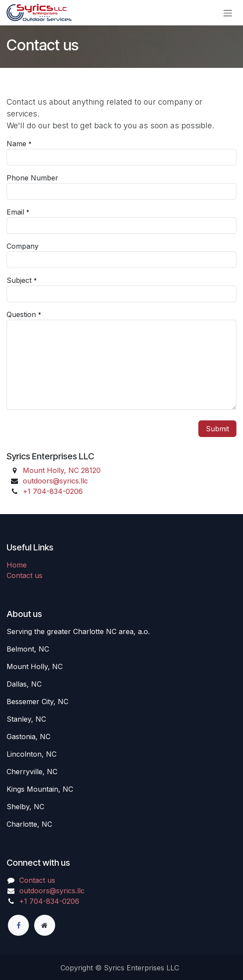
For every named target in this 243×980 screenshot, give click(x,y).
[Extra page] (45, 925)
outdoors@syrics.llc (55, 481)
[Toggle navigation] (228, 13)
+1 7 (53, 491)
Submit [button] (217, 429)
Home (17, 565)
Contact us (25, 575)
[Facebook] (18, 925)
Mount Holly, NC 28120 (62, 470)
